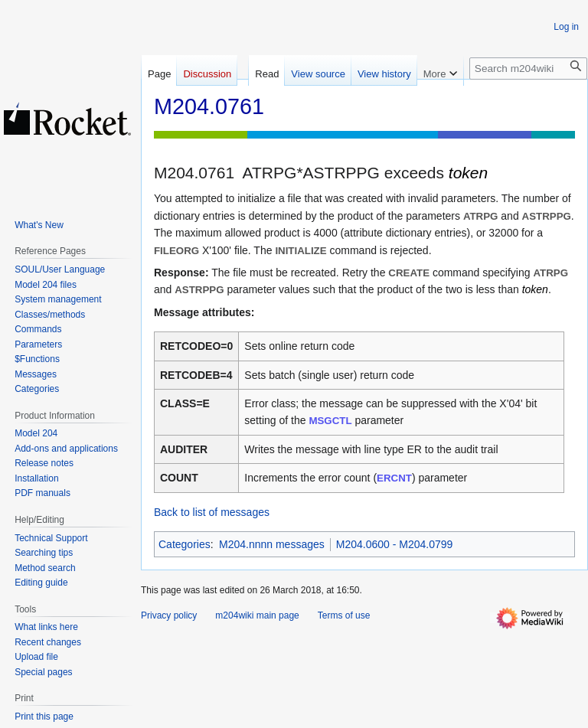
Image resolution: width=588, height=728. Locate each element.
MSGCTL (330, 421)
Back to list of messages (212, 512)
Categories (185, 544)
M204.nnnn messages (272, 544)
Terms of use (344, 615)
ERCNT (394, 478)
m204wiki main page (257, 615)
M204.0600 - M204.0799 (395, 544)
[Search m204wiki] (528, 69)
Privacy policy (169, 615)
